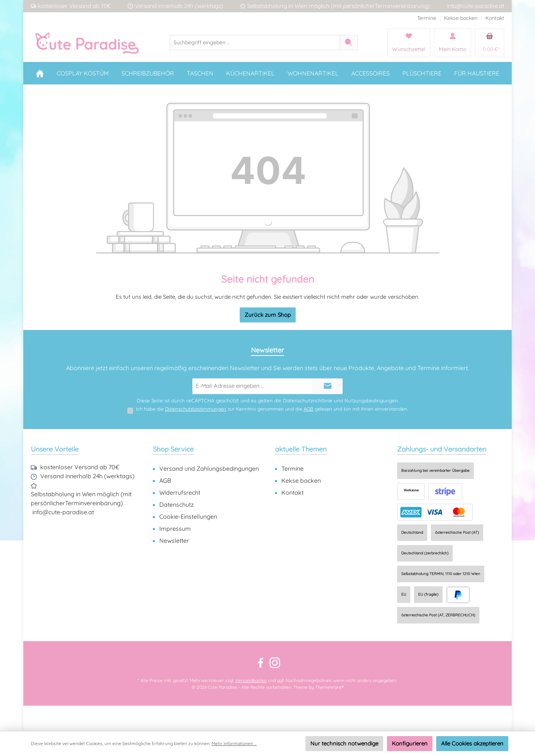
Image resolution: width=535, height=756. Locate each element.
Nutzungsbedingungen (371, 401)
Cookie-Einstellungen (188, 517)
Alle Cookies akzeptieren (472, 743)
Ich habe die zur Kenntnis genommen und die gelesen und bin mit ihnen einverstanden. (272, 409)
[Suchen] (349, 43)
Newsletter (174, 541)
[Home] (40, 73)
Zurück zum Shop (268, 315)
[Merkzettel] (409, 43)
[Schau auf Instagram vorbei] (275, 663)
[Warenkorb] (490, 43)
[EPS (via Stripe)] (445, 492)
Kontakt (495, 18)
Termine (427, 18)
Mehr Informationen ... (234, 743)
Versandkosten (251, 680)
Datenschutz (177, 505)
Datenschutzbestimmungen (196, 409)
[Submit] (328, 386)
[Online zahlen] (435, 512)
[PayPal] (458, 595)
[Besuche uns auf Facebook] (261, 663)
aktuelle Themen (301, 449)
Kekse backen (461, 18)
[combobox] (255, 43)
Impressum (175, 529)
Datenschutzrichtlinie (308, 401)
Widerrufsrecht (180, 492)
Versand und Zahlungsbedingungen (209, 468)
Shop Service (173, 449)
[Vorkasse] (411, 492)
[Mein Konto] (453, 43)
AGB (308, 409)
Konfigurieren (410, 743)
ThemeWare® (329, 687)
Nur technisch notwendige (344, 743)
